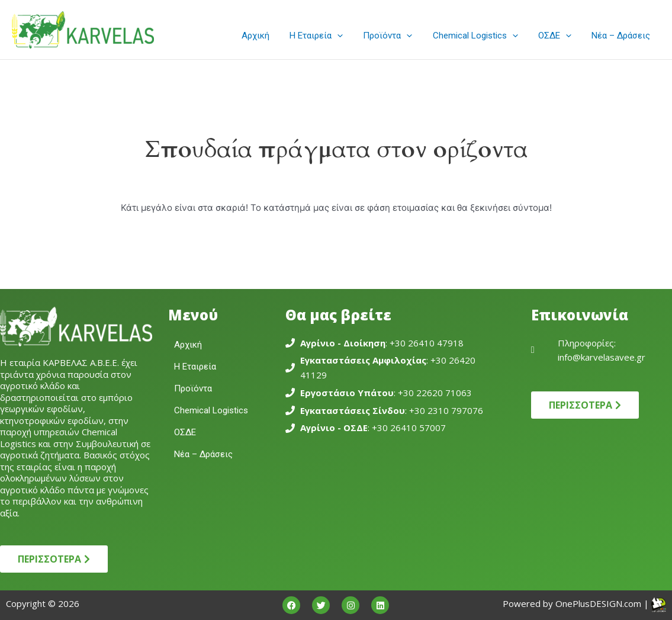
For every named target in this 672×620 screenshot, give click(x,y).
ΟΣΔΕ (558, 36)
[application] (348, 36)
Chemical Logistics (481, 36)
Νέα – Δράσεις (622, 36)
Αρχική (269, 36)
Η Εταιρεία (327, 36)
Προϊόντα (396, 36)
